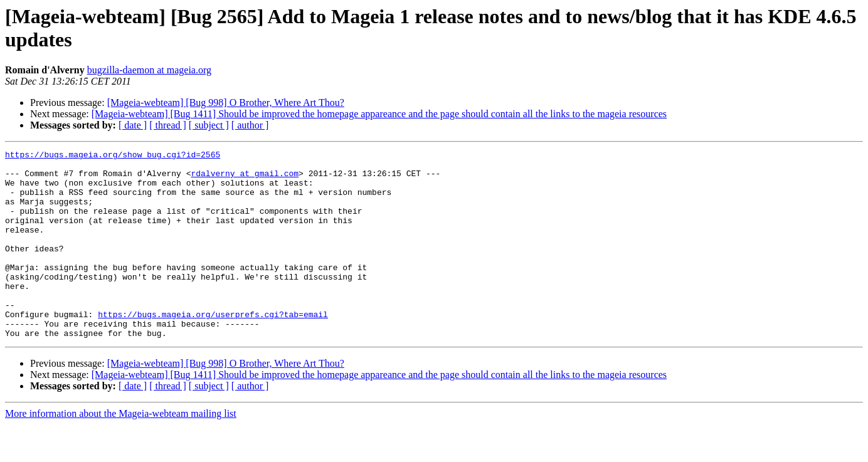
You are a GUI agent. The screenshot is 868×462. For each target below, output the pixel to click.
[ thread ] (168, 125)
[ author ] (250, 125)
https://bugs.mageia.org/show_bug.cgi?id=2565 (113, 156)
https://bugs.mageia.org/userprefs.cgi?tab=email (213, 348)
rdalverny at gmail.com (245, 179)
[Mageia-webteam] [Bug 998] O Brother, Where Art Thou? (226, 102)
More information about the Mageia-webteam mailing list (121, 451)
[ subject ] (209, 125)
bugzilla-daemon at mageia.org (149, 70)
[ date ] (133, 125)
